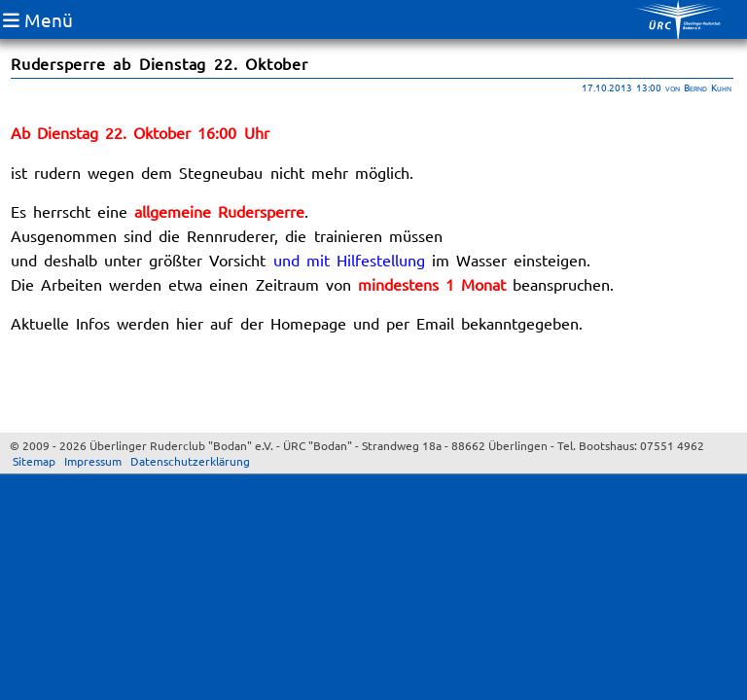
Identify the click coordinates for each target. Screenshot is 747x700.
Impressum (93, 461)
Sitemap (34, 461)
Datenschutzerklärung (190, 461)
